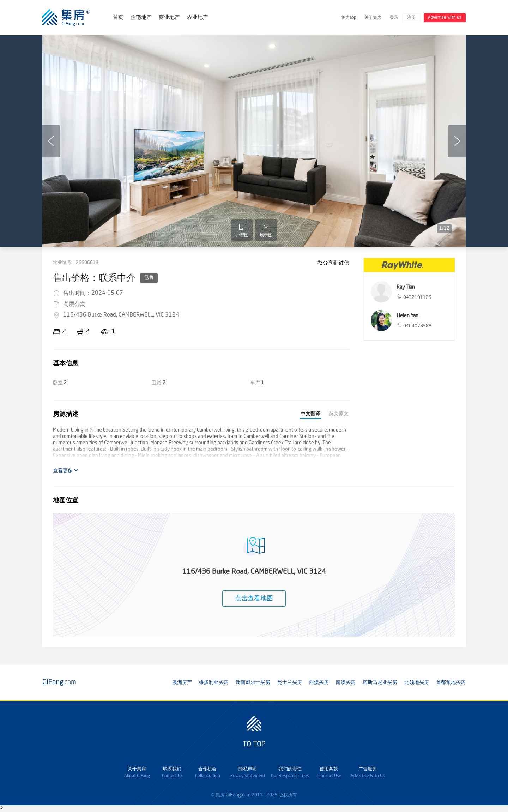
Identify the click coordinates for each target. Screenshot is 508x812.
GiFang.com (238, 795)
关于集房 (373, 18)
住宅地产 (141, 18)
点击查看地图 (254, 599)
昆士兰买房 (290, 682)
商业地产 (169, 18)
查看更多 (66, 471)
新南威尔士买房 (253, 682)
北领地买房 (417, 682)
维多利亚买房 (214, 682)
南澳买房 (346, 682)
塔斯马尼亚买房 (380, 682)
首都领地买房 (451, 682)
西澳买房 (319, 682)
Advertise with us (445, 18)
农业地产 (198, 18)
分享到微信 (336, 263)
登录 (394, 18)
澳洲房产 (182, 682)
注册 (411, 18)
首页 (118, 18)
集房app (349, 18)
